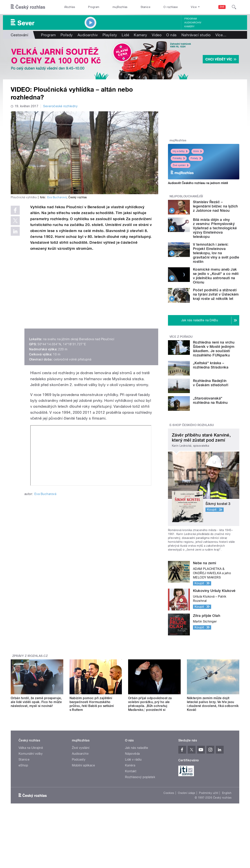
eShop (23, 765)
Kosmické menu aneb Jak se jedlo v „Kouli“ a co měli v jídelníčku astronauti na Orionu (216, 276)
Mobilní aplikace (83, 765)
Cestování (19, 35)
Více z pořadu (181, 337)
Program (94, 7)
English (227, 793)
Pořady (67, 35)
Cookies (169, 793)
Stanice (146, 7)
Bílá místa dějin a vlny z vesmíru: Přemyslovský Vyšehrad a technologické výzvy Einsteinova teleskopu (215, 228)
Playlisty (110, 35)
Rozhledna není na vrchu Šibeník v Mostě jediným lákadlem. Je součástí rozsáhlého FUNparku (214, 349)
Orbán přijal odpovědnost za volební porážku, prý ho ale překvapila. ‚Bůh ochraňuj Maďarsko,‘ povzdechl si (150, 704)
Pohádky (179, 158)
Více (221, 35)
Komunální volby (31, 754)
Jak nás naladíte (137, 748)
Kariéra (130, 765)
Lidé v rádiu (133, 759)
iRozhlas (70, 7)
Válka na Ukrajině (31, 748)
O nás (171, 35)
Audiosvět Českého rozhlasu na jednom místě (198, 183)
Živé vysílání (181, 165)
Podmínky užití (209, 793)
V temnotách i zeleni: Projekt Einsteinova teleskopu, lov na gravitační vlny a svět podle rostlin (216, 253)
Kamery (189, 27)
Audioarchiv (193, 23)
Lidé (125, 35)
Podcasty (79, 759)
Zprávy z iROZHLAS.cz (30, 656)
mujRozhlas (120, 7)
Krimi (198, 151)
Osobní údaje (187, 793)
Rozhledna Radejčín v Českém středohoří (211, 383)
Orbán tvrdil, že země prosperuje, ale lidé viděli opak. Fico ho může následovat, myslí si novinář (36, 702)
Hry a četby (180, 151)
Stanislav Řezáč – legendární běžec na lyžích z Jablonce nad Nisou (215, 206)
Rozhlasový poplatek (140, 777)
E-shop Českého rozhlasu (192, 425)
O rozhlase (171, 7)
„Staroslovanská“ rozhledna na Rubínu (210, 400)
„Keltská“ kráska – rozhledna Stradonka (211, 365)
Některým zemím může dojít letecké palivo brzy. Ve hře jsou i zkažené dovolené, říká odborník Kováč (213, 704)
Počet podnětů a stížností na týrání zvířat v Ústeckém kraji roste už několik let (216, 294)
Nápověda (132, 754)
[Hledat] (234, 7)
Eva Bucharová (57, 197)
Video (157, 35)
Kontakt (131, 771)
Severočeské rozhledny (60, 106)
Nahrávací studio (196, 35)
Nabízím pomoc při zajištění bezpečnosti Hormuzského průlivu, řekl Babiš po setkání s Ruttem (92, 704)
